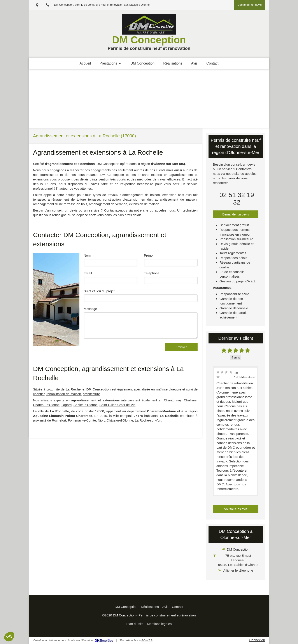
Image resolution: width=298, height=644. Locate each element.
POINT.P (147, 640)
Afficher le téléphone (238, 570)
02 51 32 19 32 (237, 199)
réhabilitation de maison (64, 394)
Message (90, 309)
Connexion (257, 640)
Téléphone (152, 273)
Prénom (150, 255)
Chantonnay (173, 400)
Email (88, 273)
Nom (87, 255)
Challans (190, 400)
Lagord (67, 405)
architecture (91, 394)
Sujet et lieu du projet (99, 291)
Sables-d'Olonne (86, 405)
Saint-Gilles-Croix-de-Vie (117, 405)
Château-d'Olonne (46, 405)
